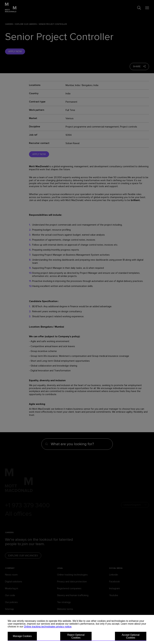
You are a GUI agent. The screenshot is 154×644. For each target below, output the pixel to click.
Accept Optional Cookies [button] (131, 636)
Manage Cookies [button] (22, 636)
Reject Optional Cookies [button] (76, 636)
